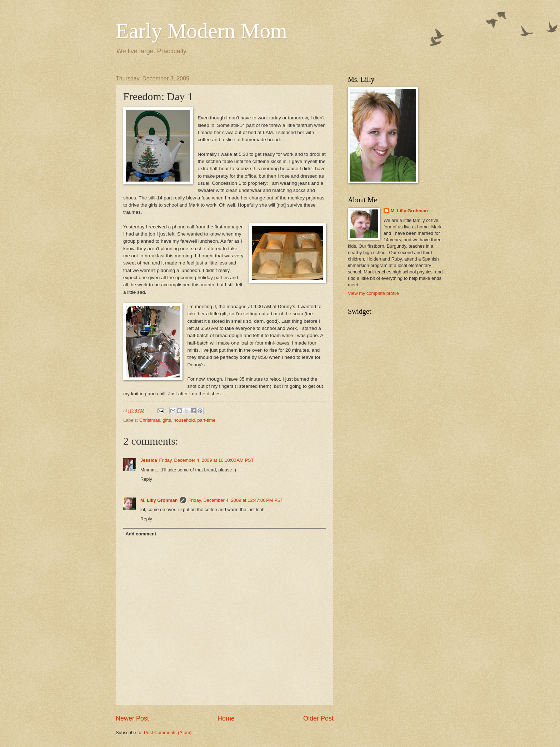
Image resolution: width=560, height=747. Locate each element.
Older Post (318, 718)
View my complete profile (373, 293)
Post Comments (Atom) (168, 733)
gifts (167, 420)
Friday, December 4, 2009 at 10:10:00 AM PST (207, 460)
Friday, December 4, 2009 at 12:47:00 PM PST (236, 500)
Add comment (141, 534)
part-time (207, 420)
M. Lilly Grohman (159, 500)
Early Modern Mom (201, 31)
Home (226, 718)
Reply (146, 479)
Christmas (150, 420)
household (184, 420)
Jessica (149, 460)
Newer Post (132, 718)
